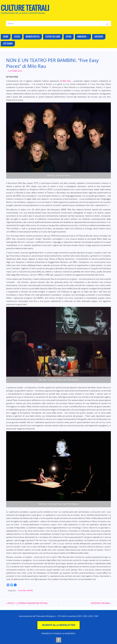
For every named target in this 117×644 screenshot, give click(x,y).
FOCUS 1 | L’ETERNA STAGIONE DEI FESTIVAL (27, 603)
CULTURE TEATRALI (25, 8)
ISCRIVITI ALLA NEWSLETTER (58, 625)
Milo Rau (67, 81)
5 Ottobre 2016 (15, 71)
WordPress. (70, 634)
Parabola (58, 634)
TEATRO (30, 590)
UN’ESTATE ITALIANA (101, 603)
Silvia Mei (22, 590)
